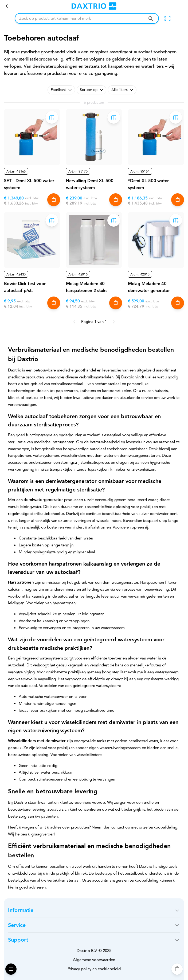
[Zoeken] (151, 19)
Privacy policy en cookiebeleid (94, 969)
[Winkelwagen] (177, 969)
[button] (94, 910)
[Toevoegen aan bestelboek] (52, 117)
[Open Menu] (11, 969)
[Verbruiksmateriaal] (7, 6)
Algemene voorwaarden (94, 960)
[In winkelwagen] (54, 200)
